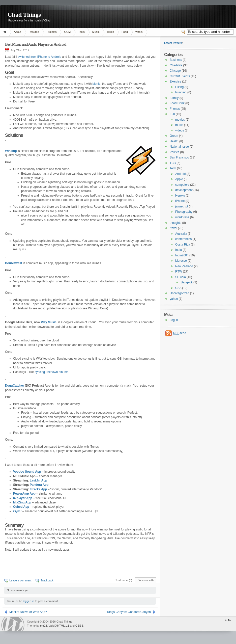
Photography (184, 212)
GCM (67, 32)
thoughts (175, 223)
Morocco (181, 261)
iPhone (180, 201)
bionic (96, 84)
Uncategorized (179, 293)
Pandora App (39, 485)
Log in (174, 320)
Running (181, 92)
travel (173, 228)
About (18, 32)
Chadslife (176, 65)
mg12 (44, 626)
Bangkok (187, 282)
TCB (173, 163)
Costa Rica (183, 245)
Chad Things (24, 15)
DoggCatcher (14, 386)
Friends (175, 109)
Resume (34, 32)
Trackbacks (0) (124, 580)
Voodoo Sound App (27, 472)
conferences (183, 239)
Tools (81, 32)
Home (6, 32)
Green (174, 136)
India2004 (182, 255)
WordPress (13, 624)
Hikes (111, 32)
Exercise (175, 82)
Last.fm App (38, 480)
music (179, 125)
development (184, 190)
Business (176, 60)
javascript (182, 206)
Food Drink (177, 103)
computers (182, 185)
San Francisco (179, 157)
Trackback (47, 580)
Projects (52, 32)
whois (139, 32)
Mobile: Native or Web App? (28, 612)
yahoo (174, 299)
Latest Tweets (173, 43)
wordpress (182, 217)
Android (180, 174)
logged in (29, 601)
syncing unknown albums (51, 372)
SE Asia (181, 277)
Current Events (180, 76)
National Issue (179, 147)
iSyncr (17, 511)
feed (180, 333)
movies (180, 120)
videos (180, 130)
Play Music (49, 322)
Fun (172, 114)
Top (230, 620)
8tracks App (39, 489)
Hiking (179, 87)
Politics (174, 152)
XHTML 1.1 (62, 626)
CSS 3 (79, 626)
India (179, 250)
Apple (179, 179)
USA (178, 288)
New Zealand (184, 266)
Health (174, 141)
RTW (179, 272)
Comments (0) (146, 580)
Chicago (175, 71)
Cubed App (21, 507)
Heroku (180, 196)
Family (174, 98)
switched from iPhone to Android (40, 57)
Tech (173, 168)
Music (96, 32)
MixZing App (22, 502)
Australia (181, 234)
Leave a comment (20, 580)
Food (125, 32)
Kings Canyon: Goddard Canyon (129, 612)
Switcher (184, 32)
